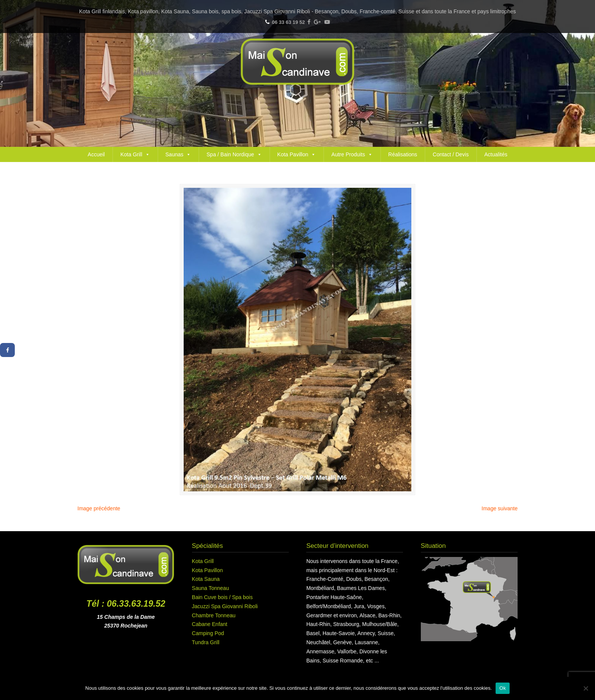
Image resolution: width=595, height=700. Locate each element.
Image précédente (99, 508)
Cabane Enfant (210, 624)
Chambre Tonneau (214, 615)
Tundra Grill (206, 642)
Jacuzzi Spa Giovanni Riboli (225, 606)
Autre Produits (352, 154)
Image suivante (500, 508)
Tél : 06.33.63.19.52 (126, 604)
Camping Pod (208, 633)
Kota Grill (135, 154)
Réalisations (403, 154)
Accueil (96, 154)
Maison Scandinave (297, 62)
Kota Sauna (206, 579)
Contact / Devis (451, 154)
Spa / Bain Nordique (234, 154)
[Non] (586, 688)
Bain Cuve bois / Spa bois (222, 597)
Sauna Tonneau (211, 588)
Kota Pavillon (297, 154)
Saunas (178, 154)
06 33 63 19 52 (289, 22)
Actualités (496, 154)
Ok (503, 688)
